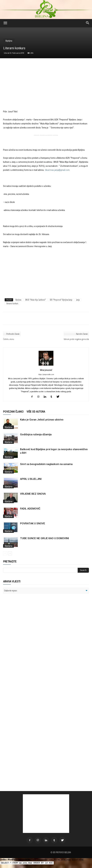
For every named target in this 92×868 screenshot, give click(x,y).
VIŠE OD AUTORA (36, 412)
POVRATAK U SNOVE (33, 523)
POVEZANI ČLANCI (13, 412)
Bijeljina (9, 41)
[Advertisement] (46, 87)
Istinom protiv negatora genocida (76, 339)
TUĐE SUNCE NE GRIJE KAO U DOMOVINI (44, 538)
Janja (78, 300)
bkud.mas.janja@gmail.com (57, 170)
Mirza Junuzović (46, 370)
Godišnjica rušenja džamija (36, 434)
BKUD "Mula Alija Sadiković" (36, 300)
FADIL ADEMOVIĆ (30, 509)
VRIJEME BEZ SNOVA (33, 494)
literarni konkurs (12, 303)
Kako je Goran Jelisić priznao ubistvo (42, 420)
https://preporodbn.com (46, 375)
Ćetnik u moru (9, 339)
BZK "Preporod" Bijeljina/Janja (61, 300)
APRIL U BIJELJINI (31, 479)
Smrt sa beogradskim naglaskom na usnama (46, 464)
